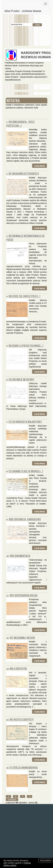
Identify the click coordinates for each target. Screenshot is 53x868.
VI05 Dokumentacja (20, 556)
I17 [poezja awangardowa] (24, 767)
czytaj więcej (40, 166)
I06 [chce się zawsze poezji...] (24, 296)
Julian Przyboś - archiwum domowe (23, 11)
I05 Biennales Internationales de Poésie (26, 238)
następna (12, 800)
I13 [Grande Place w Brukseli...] (26, 471)
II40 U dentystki (18, 668)
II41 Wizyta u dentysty (22, 719)
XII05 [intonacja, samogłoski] (25, 519)
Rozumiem (45, 861)
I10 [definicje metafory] (21, 379)
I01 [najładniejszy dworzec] (24, 173)
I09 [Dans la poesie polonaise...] (26, 345)
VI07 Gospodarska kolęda (24, 595)
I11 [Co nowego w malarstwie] (25, 422)
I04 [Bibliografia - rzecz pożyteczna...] (20, 124)
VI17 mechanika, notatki (22, 638)
